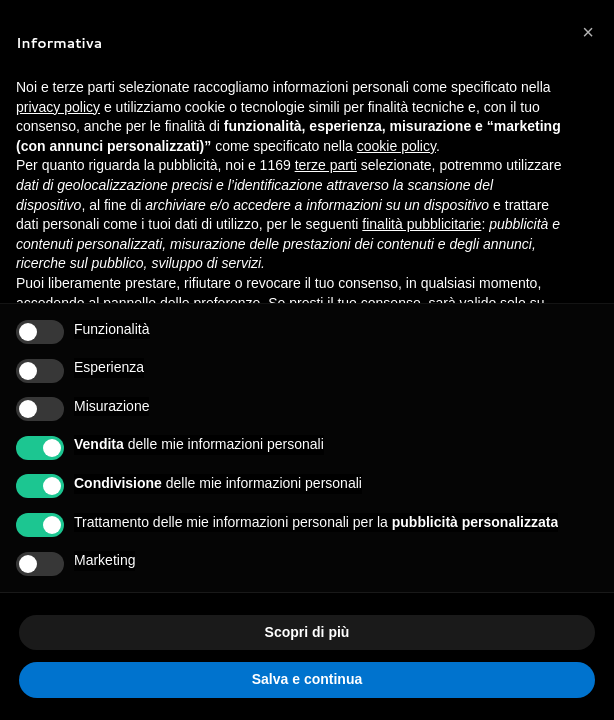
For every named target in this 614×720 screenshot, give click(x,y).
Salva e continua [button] (307, 679)
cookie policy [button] (396, 146)
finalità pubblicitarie (421, 224)
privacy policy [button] (58, 107)
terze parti (326, 165)
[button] (588, 32)
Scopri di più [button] (307, 632)
